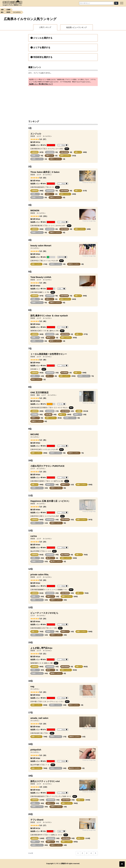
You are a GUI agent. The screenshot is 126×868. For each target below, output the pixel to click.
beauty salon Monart (41, 246)
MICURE (35, 434)
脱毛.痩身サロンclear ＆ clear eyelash (49, 316)
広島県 (8, 10)
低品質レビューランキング (76, 27)
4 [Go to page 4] (91, 853)
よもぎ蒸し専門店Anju (41, 648)
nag (32, 686)
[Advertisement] (63, 102)
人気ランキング (45, 27)
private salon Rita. (40, 575)
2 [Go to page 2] (82, 853)
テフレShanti (37, 820)
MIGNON (35, 211)
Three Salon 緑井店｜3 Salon (45, 172)
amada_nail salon (39, 718)
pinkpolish (36, 750)
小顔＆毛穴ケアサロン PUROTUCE (47, 466)
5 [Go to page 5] (95, 853)
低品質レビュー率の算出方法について (41, 84)
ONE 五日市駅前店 (39, 393)
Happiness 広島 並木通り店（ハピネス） (50, 501)
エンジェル (36, 134)
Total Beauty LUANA (41, 277)
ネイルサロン (17, 12)
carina (34, 536)
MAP (67, 149)
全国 (2, 10)
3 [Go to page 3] (87, 853)
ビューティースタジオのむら (44, 613)
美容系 (8, 12)
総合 (2, 12)
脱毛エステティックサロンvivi (45, 781)
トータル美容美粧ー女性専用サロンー (49, 354)
